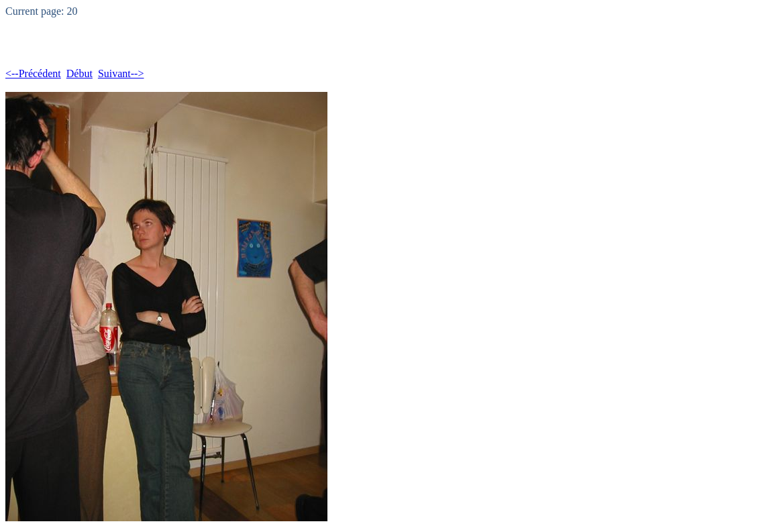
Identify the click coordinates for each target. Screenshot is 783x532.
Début (80, 73)
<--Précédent (33, 73)
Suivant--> (121, 73)
